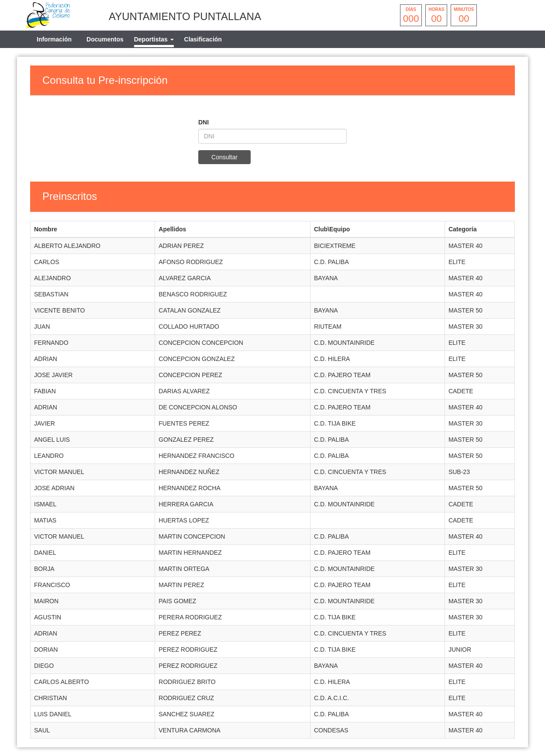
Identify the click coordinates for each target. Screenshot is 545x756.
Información (54, 39)
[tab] (154, 39)
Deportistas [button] (154, 39)
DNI (204, 122)
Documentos (105, 39)
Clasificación (203, 39)
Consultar (224, 157)
